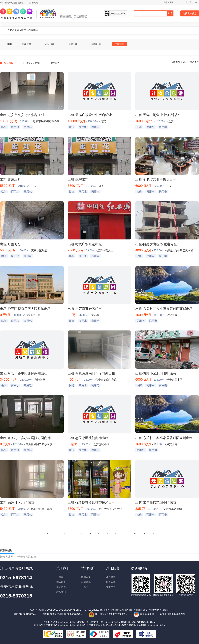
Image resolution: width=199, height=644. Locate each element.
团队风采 (61, 582)
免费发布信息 (190, 13)
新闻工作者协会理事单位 (172, 614)
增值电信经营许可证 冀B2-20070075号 (63, 614)
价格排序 (56, 63)
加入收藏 (111, 577)
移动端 (34, 3)
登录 (166, 2)
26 (144, 534)
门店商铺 (33, 30)
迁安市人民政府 (27, 557)
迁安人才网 (7, 557)
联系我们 (61, 592)
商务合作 (61, 587)
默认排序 (9, 63)
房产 (23, 30)
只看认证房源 (33, 63)
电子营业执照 (144, 614)
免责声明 (111, 587)
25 (134, 534)
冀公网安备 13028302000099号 (108, 614)
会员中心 (86, 587)
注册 (171, 2)
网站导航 (191, 2)
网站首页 (86, 577)
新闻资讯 (86, 582)
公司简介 (61, 577)
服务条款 (111, 582)
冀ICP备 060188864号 (25, 614)
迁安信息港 (13, 30)
